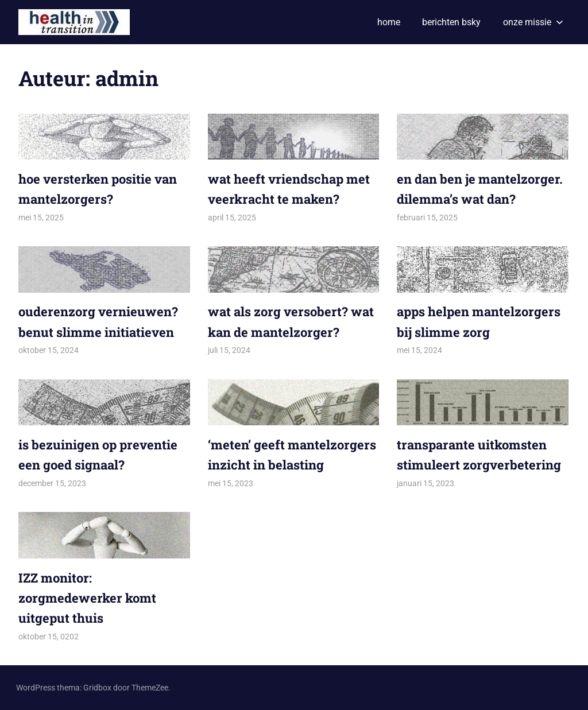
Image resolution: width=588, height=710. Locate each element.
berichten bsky (451, 22)
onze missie (533, 22)
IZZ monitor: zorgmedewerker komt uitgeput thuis (87, 598)
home (389, 22)
